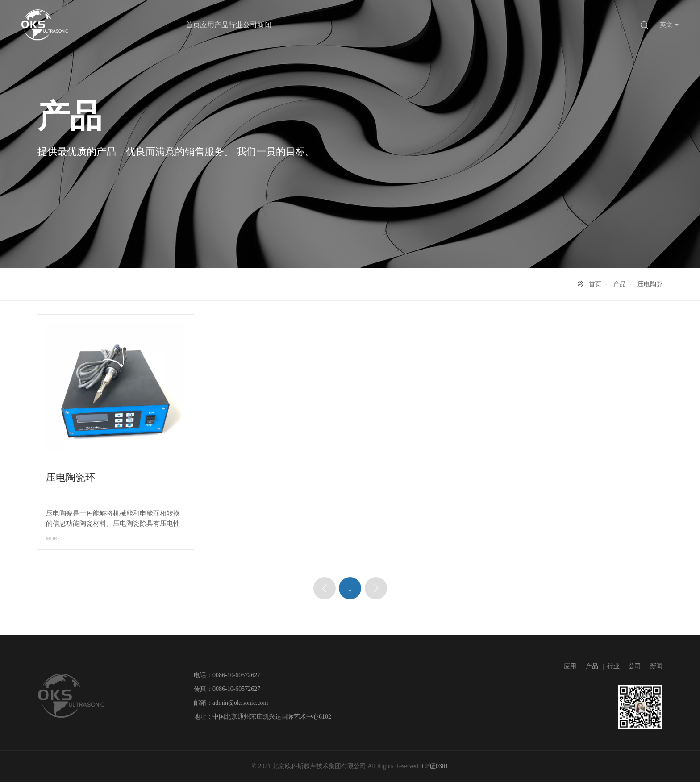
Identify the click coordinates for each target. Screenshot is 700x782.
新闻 (264, 25)
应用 (207, 25)
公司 (250, 25)
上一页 (325, 588)
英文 (666, 25)
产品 (221, 25)
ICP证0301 (434, 766)
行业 (236, 25)
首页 (193, 25)
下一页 (376, 588)
